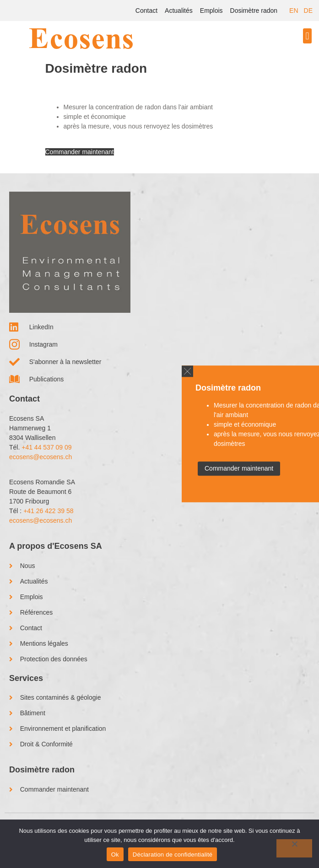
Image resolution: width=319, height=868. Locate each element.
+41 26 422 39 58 (48, 511)
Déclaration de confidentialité (173, 855)
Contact (146, 11)
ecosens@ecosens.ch (41, 457)
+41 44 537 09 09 (46, 447)
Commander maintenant (80, 152)
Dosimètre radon (254, 11)
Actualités (179, 11)
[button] (307, 36)
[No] (294, 848)
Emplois (211, 11)
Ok (115, 855)
